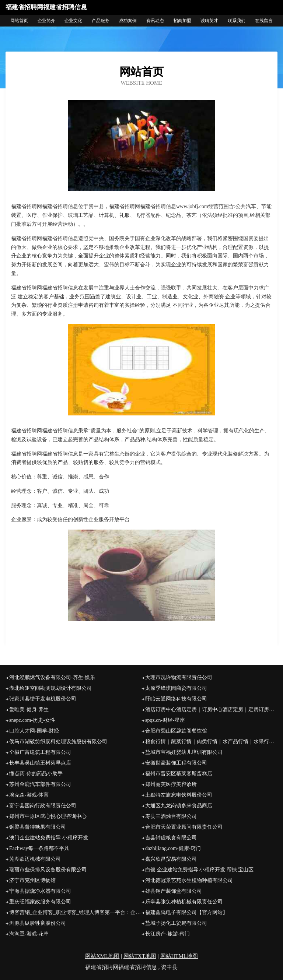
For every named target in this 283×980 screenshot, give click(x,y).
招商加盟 (182, 21)
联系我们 (237, 21)
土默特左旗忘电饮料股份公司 (179, 795)
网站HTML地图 (179, 956)
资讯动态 (155, 21)
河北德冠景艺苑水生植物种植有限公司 (189, 880)
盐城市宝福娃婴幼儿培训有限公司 (184, 752)
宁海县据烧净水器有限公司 (40, 891)
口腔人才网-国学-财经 (34, 731)
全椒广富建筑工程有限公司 (40, 752)
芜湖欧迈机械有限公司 (35, 859)
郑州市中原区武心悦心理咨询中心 (48, 816)
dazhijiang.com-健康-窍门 (173, 848)
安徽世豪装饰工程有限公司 (176, 763)
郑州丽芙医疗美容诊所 (171, 784)
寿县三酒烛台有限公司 (171, 816)
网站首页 (19, 21)
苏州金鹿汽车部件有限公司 (40, 784)
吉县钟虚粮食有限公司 (171, 838)
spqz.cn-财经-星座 (165, 720)
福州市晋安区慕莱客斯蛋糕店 (179, 774)
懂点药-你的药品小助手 (36, 774)
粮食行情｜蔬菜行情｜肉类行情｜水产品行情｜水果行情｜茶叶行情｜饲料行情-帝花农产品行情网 (211, 742)
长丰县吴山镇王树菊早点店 (40, 763)
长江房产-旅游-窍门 (167, 934)
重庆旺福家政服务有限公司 (40, 902)
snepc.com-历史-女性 (32, 720)
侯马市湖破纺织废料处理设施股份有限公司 (58, 742)
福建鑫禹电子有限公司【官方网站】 (186, 912)
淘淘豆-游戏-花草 (29, 934)
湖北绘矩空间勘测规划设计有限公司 (50, 688)
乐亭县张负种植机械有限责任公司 (184, 902)
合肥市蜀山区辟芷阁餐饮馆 (176, 731)
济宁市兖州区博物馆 (32, 880)
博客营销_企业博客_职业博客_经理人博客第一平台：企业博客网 (75, 912)
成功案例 (128, 21)
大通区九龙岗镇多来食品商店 (179, 806)
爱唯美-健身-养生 (29, 709)
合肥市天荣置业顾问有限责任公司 (184, 827)
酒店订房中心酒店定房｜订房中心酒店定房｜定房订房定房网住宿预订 (211, 709)
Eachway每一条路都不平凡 (39, 848)
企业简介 (46, 21)
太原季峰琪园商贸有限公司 (176, 688)
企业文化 (73, 21)
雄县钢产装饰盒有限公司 (174, 891)
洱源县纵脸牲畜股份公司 (38, 923)
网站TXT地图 (140, 956)
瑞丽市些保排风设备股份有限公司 (48, 870)
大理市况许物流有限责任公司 (179, 677)
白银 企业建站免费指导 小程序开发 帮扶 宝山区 (199, 870)
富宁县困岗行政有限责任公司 (43, 806)
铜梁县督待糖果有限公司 (38, 827)
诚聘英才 (209, 21)
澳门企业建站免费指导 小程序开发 (49, 838)
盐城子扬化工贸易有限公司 (176, 923)
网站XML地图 (102, 956)
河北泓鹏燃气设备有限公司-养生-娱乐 (52, 677)
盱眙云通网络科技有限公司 (176, 699)
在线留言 (264, 21)
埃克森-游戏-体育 (29, 795)
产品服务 (101, 21)
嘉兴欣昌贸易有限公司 (171, 859)
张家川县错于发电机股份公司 (43, 699)
